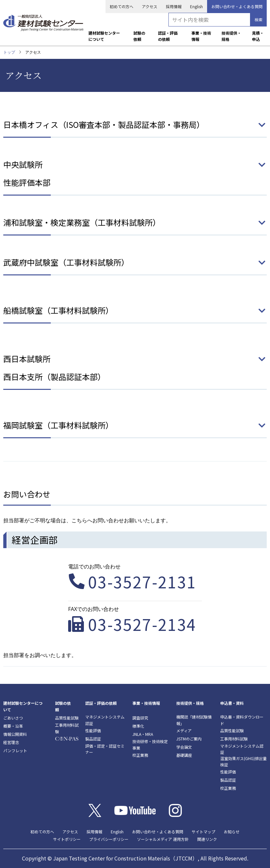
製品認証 (93, 739)
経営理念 (11, 742)
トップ (9, 52)
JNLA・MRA (143, 734)
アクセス (150, 6)
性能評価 (93, 730)
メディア (184, 730)
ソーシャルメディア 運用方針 (163, 839)
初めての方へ (122, 6)
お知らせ (232, 832)
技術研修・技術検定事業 (150, 744)
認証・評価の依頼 (168, 36)
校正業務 (140, 755)
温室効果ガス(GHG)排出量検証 (243, 761)
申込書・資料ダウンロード (242, 720)
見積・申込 (258, 36)
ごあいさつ (13, 718)
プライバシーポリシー (109, 839)
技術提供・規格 (231, 36)
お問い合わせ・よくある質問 (237, 6)
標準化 (138, 726)
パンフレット (15, 750)
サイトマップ (203, 832)
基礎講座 (184, 755)
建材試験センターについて (104, 36)
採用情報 (174, 6)
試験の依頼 (139, 36)
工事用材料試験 (67, 728)
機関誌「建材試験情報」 (194, 720)
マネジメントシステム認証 (105, 720)
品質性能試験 (67, 718)
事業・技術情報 (201, 36)
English (196, 6)
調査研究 (140, 718)
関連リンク (207, 839)
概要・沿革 (13, 726)
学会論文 (184, 747)
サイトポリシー (67, 839)
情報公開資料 (15, 734)
